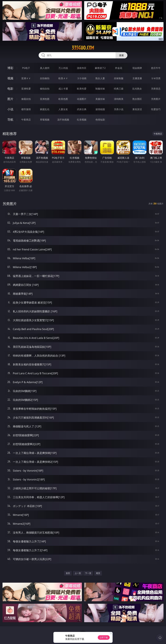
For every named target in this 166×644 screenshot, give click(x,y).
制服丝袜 (100, 89)
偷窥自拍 (26, 99)
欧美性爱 (82, 89)
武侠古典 (82, 109)
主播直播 (137, 78)
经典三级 (119, 89)
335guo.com (83, 48)
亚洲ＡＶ (26, 78)
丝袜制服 (119, 78)
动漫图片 (82, 99)
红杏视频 (82, 120)
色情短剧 (100, 120)
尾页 (98, 573)
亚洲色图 (45, 99)
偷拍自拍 (45, 89)
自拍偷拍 (45, 78)
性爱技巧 (156, 109)
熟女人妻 (100, 78)
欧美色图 (63, 99)
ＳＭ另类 (156, 78)
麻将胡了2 (100, 68)
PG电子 (26, 68)
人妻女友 (63, 109)
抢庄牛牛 (156, 68)
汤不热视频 (63, 120)
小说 (10, 109)
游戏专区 (82, 68)
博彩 (10, 68)
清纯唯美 (119, 99)
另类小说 (119, 109)
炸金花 (119, 68)
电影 (10, 89)
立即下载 (104, 637)
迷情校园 (100, 109)
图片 (10, 99)
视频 (10, 78)
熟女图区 (137, 99)
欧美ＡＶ (63, 78)
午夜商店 (26, 120)
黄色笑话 (137, 109)
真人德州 (45, 68)
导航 (10, 120)
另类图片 (156, 99)
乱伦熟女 (137, 89)
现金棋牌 (137, 68)
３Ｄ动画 (82, 78)
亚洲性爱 (26, 89)
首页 (68, 573)
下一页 (88, 573)
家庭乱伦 (45, 109)
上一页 (78, 573)
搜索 (121, 55)
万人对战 (63, 68)
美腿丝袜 (100, 99)
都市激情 (26, 109)
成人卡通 (63, 89)
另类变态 (156, 89)
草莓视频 (45, 120)
